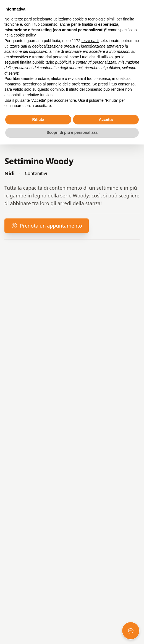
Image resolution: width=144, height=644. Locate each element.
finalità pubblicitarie (37, 62)
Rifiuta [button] (38, 119)
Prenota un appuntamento (47, 228)
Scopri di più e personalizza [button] (72, 132)
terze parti (90, 41)
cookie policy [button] (24, 35)
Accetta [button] (106, 119)
